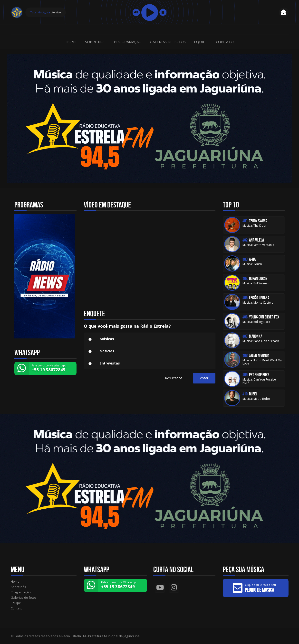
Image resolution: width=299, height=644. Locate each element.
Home (71, 42)
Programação (128, 42)
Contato (225, 42)
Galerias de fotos (168, 42)
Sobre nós (95, 42)
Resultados (174, 378)
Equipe (201, 42)
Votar (204, 378)
